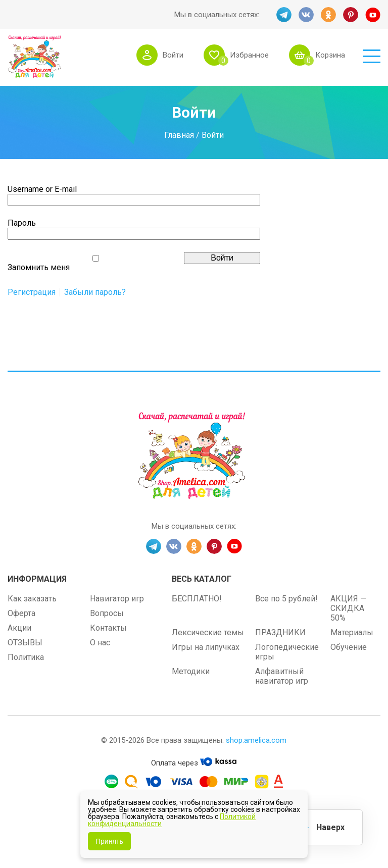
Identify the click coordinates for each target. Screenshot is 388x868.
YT (373, 15)
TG (284, 15)
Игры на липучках (206, 647)
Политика (26, 657)
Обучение (349, 647)
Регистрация (32, 292)
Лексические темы (208, 632)
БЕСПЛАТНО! (197, 599)
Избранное (249, 55)
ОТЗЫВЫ (25, 643)
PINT (351, 15)
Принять (109, 841)
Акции (19, 628)
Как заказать (32, 599)
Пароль (22, 223)
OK (328, 15)
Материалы (352, 632)
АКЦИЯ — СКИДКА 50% (348, 608)
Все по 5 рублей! (286, 599)
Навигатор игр (117, 599)
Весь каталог (202, 579)
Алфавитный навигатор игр (282, 676)
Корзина (330, 55)
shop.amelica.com (256, 740)
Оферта (21, 613)
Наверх (330, 827)
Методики (191, 671)
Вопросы (107, 613)
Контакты (108, 628)
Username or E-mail (42, 189)
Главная (179, 135)
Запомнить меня (39, 267)
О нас (100, 643)
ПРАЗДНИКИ (280, 632)
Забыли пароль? (95, 292)
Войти (173, 55)
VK (306, 15)
